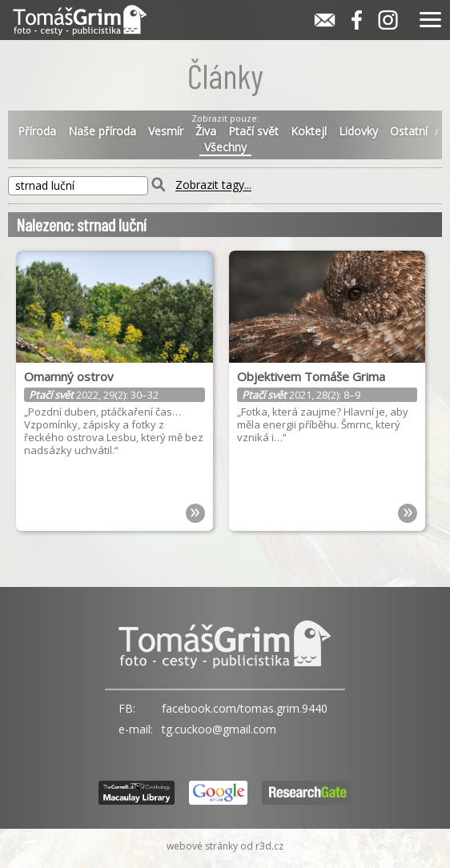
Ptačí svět (253, 131)
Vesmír (166, 131)
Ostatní (409, 131)
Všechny (225, 147)
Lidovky (358, 131)
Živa (206, 131)
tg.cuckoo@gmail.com (219, 729)
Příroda (37, 131)
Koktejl (309, 131)
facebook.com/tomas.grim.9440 (245, 708)
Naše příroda (102, 131)
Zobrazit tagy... (213, 185)
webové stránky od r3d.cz (225, 846)
